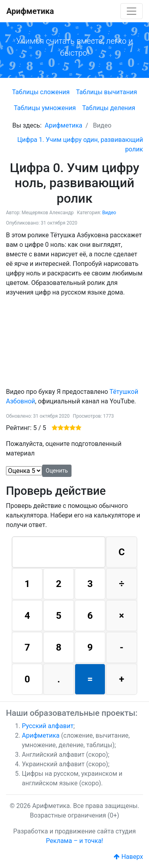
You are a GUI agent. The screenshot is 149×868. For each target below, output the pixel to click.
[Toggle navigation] (132, 11)
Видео (109, 213)
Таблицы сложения (41, 92)
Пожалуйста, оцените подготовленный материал (64, 449)
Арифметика (30, 11)
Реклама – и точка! (75, 841)
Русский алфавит (48, 726)
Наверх (128, 857)
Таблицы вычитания (106, 92)
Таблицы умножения (45, 108)
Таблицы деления (109, 108)
